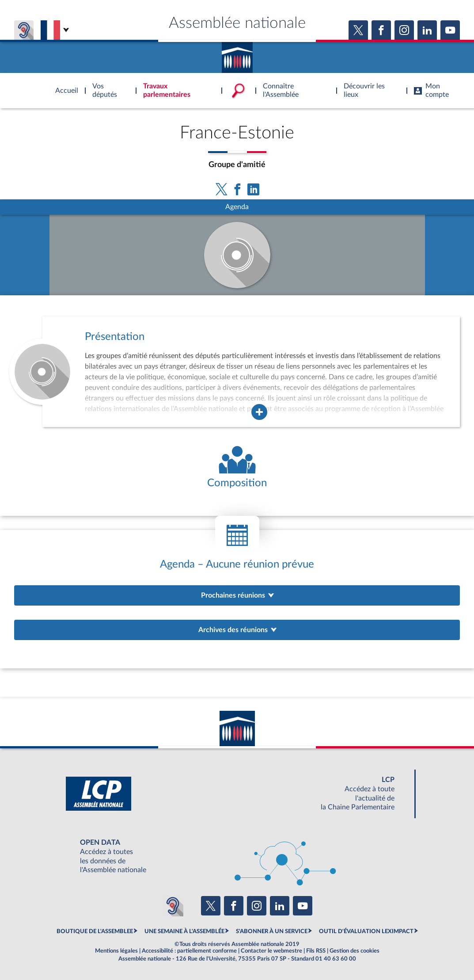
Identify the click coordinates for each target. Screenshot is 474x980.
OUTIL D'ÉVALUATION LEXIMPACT (366, 931)
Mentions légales (116, 951)
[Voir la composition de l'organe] (237, 468)
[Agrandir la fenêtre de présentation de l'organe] (259, 412)
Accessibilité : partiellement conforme (189, 951)
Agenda (237, 207)
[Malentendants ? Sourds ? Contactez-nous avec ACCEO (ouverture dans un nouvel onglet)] (173, 906)
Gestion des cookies (355, 951)
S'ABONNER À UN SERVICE (272, 931)
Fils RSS (316, 951)
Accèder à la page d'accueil (237, 54)
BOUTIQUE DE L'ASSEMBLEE (95, 931)
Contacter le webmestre (271, 951)
